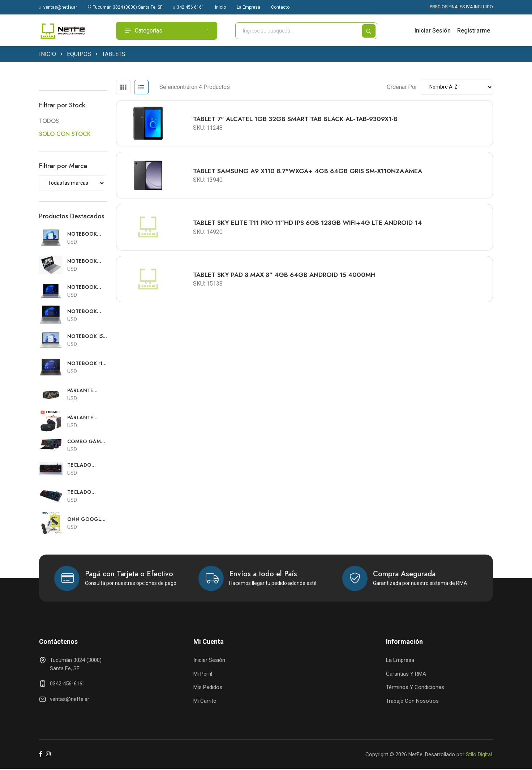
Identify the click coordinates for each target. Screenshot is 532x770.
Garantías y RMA (406, 675)
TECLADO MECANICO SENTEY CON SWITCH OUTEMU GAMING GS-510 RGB (83, 466)
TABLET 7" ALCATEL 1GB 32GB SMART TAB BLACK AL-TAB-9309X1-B (298, 120)
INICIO (48, 55)
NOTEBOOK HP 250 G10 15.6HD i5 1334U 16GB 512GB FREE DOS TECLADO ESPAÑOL (87, 364)
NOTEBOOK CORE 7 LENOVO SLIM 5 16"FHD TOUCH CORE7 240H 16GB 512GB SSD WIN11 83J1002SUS (87, 235)
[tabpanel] (304, 202)
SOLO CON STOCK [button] (65, 135)
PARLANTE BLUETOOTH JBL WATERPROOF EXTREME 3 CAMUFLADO (85, 391)
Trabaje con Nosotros (412, 702)
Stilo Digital (479, 755)
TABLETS (114, 55)
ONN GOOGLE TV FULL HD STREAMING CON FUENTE (86, 520)
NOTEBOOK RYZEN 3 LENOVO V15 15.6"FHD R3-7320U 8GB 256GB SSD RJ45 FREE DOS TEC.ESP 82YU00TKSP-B (85, 262)
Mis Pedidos (208, 688)
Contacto (280, 7)
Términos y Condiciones (415, 688)
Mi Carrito (205, 702)
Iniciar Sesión (433, 31)
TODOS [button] (49, 122)
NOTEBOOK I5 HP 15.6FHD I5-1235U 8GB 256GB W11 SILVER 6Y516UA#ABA (85, 337)
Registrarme (474, 31)
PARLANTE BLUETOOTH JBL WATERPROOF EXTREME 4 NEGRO (85, 418)
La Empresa (248, 7)
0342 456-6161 (68, 685)
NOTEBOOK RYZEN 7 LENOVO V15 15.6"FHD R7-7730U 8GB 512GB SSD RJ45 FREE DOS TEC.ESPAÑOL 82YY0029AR (87, 312)
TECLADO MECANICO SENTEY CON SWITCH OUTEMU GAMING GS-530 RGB (83, 493)
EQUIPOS (79, 55)
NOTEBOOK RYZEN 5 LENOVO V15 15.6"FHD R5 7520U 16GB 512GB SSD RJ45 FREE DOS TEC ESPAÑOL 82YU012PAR (87, 288)
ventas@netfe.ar (58, 7)
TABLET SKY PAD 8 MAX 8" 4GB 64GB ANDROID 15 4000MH (288, 280)
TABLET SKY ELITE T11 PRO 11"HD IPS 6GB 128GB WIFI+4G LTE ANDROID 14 (310, 227)
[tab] (123, 88)
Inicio (220, 7)
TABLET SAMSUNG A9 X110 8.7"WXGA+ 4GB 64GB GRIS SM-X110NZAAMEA (311, 174)
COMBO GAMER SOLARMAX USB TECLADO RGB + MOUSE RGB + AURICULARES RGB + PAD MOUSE (87, 442)
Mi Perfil (203, 675)
